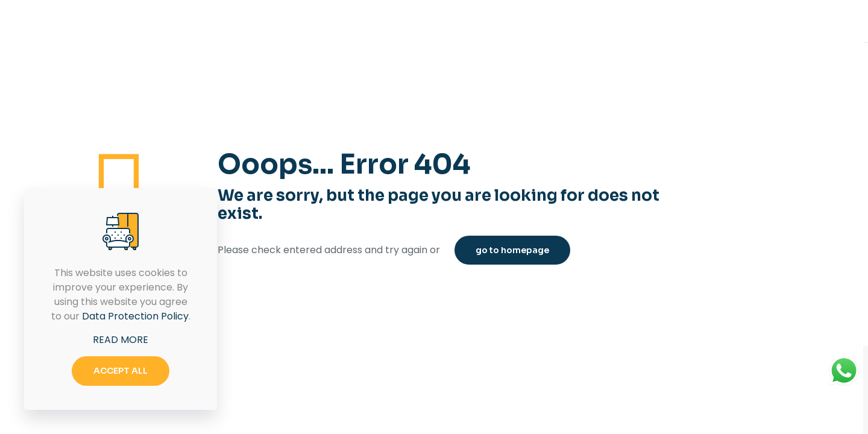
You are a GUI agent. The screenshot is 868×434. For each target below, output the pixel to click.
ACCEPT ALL (121, 371)
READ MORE (121, 340)
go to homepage (512, 250)
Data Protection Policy (135, 316)
